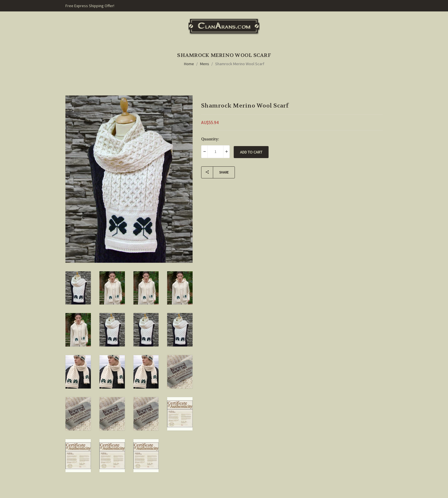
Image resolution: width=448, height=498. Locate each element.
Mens (205, 64)
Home (189, 64)
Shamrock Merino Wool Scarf (240, 64)
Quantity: (210, 139)
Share (215, 172)
